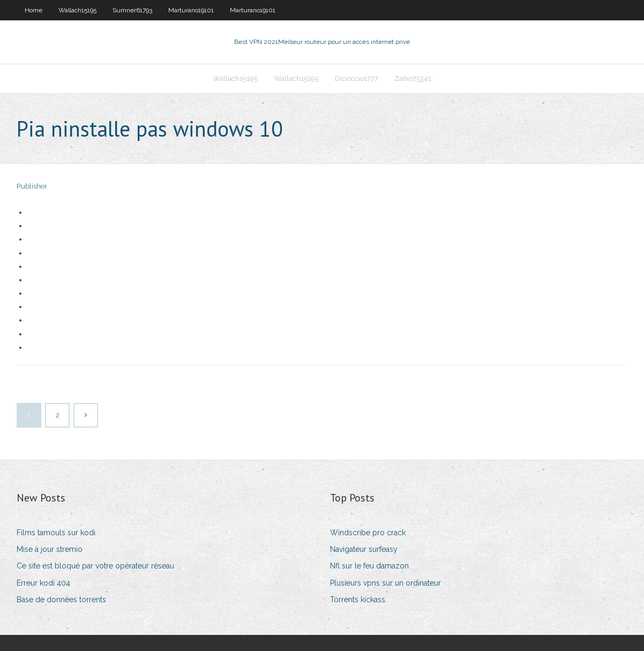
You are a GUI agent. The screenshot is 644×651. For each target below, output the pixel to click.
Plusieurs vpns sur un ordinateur (385, 583)
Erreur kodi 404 (43, 583)
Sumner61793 (132, 10)
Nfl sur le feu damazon (369, 566)
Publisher (32, 186)
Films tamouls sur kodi (56, 533)
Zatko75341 (413, 78)
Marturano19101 (191, 10)
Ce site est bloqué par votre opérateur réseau (95, 566)
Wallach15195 (77, 10)
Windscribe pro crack (368, 533)
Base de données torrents (61, 600)
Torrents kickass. (358, 600)
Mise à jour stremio (50, 549)
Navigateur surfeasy (364, 549)
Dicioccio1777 (357, 78)
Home (33, 10)
